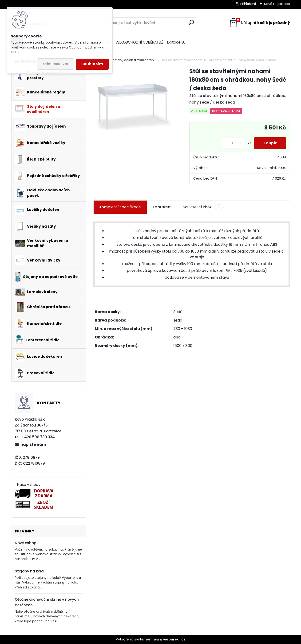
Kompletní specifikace (120, 207)
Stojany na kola (29, 571)
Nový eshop (26, 543)
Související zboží (203, 207)
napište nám (33, 445)
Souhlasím (92, 64)
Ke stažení (162, 207)
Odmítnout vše (55, 64)
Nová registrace (277, 4)
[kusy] (232, 143)
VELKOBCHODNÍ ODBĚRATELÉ (139, 42)
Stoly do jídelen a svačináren (132, 60)
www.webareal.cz (170, 639)
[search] (191, 22)
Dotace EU (176, 42)
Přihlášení (248, 4)
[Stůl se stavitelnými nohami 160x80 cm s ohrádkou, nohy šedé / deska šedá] (134, 108)
